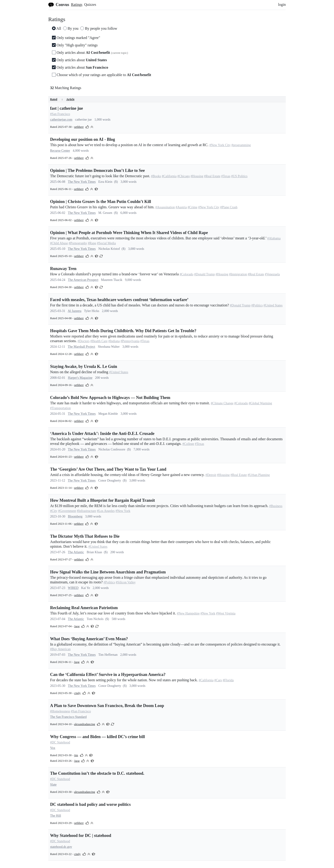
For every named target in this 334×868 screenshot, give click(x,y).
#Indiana (114, 341)
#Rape (92, 243)
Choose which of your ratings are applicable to (101, 75)
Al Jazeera (75, 311)
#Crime (193, 207)
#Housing (197, 176)
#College (188, 444)
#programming (241, 145)
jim (76, 755)
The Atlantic (76, 552)
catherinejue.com (61, 120)
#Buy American (60, 649)
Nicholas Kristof (109, 249)
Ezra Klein (105, 182)
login (282, 5)
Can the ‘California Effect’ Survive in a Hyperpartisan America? (108, 675)
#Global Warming (260, 403)
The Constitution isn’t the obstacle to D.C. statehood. (97, 773)
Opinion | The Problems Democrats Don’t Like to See (97, 170)
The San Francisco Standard (68, 717)
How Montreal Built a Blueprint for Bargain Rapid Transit (103, 500)
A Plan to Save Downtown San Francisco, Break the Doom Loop (107, 706)
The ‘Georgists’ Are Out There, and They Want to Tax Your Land (108, 469)
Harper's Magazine (80, 378)
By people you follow (99, 28)
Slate (53, 785)
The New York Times (82, 182)
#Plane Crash (229, 207)
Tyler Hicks (92, 311)
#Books (156, 176)
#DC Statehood (60, 742)
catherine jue (83, 120)
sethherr (79, 127)
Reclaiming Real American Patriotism (84, 608)
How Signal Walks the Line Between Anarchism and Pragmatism (108, 572)
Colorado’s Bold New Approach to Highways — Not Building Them (110, 398)
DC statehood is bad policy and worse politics (90, 804)
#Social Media (106, 243)
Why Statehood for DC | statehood (81, 836)
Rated (56, 99)
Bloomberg (75, 516)
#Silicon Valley (126, 582)
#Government (67, 511)
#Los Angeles (106, 511)
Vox (53, 748)
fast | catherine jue (66, 108)
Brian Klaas (94, 552)
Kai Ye (86, 588)
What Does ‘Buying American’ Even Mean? (89, 639)
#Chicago (184, 176)
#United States (273, 305)
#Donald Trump (204, 274)
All (57, 28)
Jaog (77, 626)
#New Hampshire (188, 613)
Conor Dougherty (109, 481)
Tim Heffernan (108, 655)
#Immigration (238, 274)
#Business (276, 506)
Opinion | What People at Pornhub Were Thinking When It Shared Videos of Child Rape (129, 233)
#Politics (257, 305)
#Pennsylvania (130, 341)
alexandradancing (84, 724)
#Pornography (78, 243)
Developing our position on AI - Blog (83, 139)
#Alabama (274, 238)
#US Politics (239, 176)
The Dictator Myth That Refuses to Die (85, 536)
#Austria (181, 207)
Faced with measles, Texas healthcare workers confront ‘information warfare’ (119, 300)
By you (71, 28)
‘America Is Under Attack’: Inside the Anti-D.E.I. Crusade (102, 434)
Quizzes (90, 5)
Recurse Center (60, 151)
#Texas (226, 176)
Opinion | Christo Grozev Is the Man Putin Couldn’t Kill (101, 202)
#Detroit (211, 475)
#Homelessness (60, 711)
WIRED (73, 588)
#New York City (220, 145)
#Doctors (84, 341)
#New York (123, 511)
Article (70, 99)
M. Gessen (105, 213)
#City (54, 511)
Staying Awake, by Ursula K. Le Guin (84, 366)
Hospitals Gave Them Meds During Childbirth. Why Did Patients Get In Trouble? (123, 331)
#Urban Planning (259, 475)
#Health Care (99, 341)
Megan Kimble (108, 414)
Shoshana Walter (109, 347)
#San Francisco (60, 114)
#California (169, 176)
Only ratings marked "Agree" (76, 38)
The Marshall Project (81, 347)
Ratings (77, 5)
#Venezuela (272, 274)
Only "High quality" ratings (75, 45)
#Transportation (60, 408)
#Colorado (187, 274)
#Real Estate (212, 176)
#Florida (228, 680)
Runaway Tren (63, 269)
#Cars (218, 680)
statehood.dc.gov (61, 847)
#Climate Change (222, 403)
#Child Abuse (59, 243)
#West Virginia (226, 613)
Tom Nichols (95, 619)
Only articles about (90, 53)
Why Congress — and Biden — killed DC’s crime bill (98, 737)
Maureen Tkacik (112, 280)
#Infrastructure (86, 511)
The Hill (56, 816)
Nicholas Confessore (112, 449)
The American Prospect (83, 280)
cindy (77, 693)
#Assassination (165, 207)
